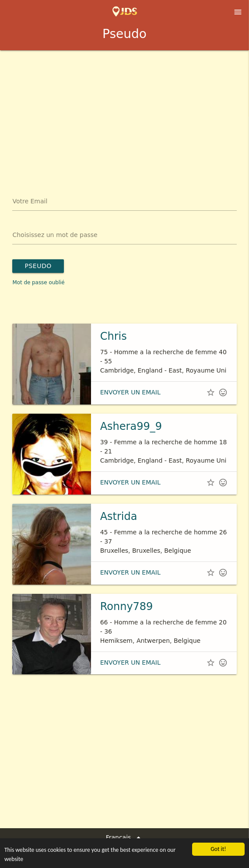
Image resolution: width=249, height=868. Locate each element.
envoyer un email (130, 392)
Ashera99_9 (131, 426)
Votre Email (30, 201)
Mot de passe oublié (38, 282)
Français (125, 838)
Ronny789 (127, 607)
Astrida (119, 516)
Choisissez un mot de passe (55, 235)
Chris (114, 336)
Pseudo (38, 266)
